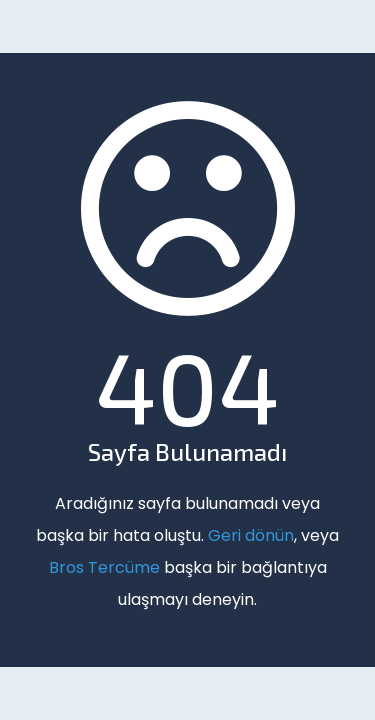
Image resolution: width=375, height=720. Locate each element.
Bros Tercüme (104, 567)
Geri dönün (251, 535)
